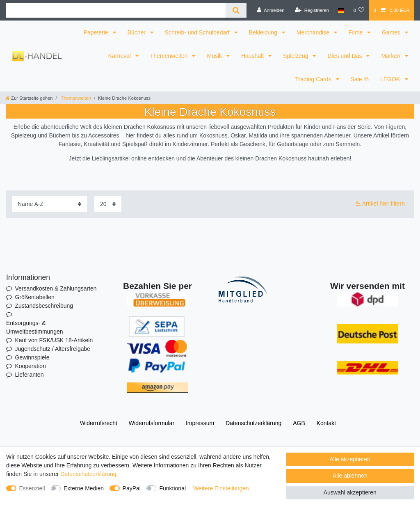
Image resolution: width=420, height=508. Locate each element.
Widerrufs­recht (99, 423)
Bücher (137, 32)
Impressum (200, 423)
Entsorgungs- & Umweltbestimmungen (35, 327)
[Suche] (236, 10)
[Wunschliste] (359, 10)
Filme (356, 32)
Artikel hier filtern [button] (380, 204)
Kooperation (30, 366)
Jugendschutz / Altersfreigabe (52, 349)
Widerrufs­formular (152, 423)
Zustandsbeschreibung (44, 306)
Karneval (120, 56)
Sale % (360, 79)
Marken (391, 56)
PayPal (132, 488)
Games (392, 32)
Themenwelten (170, 56)
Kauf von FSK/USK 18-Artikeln (54, 340)
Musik (215, 56)
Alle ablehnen (350, 476)
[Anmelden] (271, 10)
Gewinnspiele (32, 357)
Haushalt (253, 56)
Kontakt (326, 423)
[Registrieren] (312, 10)
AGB (299, 423)
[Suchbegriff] (116, 10)
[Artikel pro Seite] (108, 204)
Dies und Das (345, 56)
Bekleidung (264, 32)
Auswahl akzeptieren (350, 492)
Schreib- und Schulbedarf (198, 32)
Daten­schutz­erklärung (253, 423)
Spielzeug (296, 56)
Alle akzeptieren (350, 459)
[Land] (341, 10)
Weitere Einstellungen (221, 488)
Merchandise (314, 32)
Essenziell (32, 488)
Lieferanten (29, 375)
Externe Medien (84, 488)
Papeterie (97, 32)
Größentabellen (35, 297)
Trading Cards (314, 79)
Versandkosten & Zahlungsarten (56, 288)
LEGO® (391, 79)
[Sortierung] (49, 204)
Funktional (172, 488)
